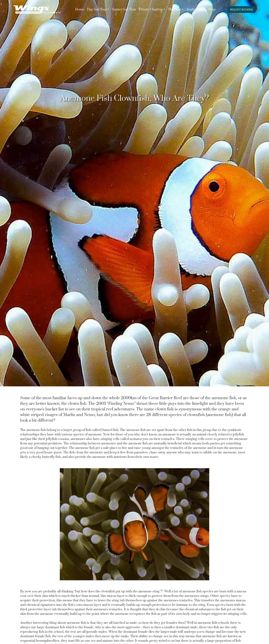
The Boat (175, 10)
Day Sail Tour (97, 10)
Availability (195, 10)
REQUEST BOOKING (242, 9)
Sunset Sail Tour (124, 10)
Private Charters (151, 10)
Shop (212, 10)
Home (80, 10)
